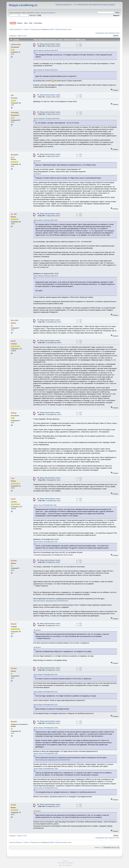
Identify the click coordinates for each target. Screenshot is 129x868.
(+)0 (80, 44)
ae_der (14, 214)
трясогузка (16, 44)
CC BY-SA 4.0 (65, 861)
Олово (14, 561)
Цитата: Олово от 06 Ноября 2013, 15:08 (46, 728)
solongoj (15, 112)
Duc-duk (15, 320)
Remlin (14, 722)
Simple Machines (70, 863)
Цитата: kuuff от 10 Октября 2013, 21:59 (45, 542)
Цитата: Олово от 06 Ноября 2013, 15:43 (46, 788)
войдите (38, 13)
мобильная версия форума (105, 5)
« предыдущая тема (101, 33)
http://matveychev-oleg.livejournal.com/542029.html (51, 601)
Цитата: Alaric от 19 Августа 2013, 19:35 (45, 220)
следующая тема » (114, 33)
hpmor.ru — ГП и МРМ (74, 5)
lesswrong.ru (60, 5)
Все (26, 36)
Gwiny (14, 413)
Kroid (13, 805)
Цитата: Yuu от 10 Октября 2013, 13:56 (45, 505)
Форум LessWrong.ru (23, 5)
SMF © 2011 (65, 863)
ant (12, 95)
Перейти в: (98, 847)
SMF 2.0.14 (60, 863)
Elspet (14, 624)
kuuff (13, 341)
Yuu (13, 478)
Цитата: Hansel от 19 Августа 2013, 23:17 (46, 51)
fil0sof (52, 29)
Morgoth (15, 155)
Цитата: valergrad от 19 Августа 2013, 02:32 (46, 119)
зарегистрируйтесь (49, 13)
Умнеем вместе (88, 5)
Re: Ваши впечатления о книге (49, 44)
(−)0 (80, 46)
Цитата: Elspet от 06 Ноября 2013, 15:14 (45, 675)
